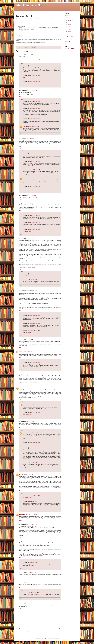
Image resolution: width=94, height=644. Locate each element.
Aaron (24, 77)
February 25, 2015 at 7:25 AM (35, 442)
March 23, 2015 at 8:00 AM (34, 463)
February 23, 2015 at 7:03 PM (30, 388)
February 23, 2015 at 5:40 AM (31, 290)
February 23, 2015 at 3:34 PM (35, 362)
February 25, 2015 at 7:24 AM (35, 412)
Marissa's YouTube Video (27, 414)
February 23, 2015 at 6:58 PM (35, 170)
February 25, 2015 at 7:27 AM (35, 230)
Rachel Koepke (26, 404)
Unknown (21, 351)
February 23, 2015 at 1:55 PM (31, 340)
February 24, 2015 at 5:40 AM (34, 404)
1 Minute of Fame (71, 33)
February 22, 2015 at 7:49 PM (31, 239)
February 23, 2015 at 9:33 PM (29, 474)
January (69, 39)
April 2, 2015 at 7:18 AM (34, 562)
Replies (22, 64)
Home (39, 629)
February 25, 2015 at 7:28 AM (35, 81)
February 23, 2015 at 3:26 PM (35, 109)
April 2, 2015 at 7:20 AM (34, 280)
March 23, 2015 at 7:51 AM (31, 573)
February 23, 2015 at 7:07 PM (34, 178)
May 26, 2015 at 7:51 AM (34, 593)
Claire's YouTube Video (27, 332)
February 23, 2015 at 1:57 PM (29, 351)
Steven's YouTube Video (27, 83)
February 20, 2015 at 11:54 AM (32, 203)
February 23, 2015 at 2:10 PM (35, 315)
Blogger (57, 638)
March (69, 30)
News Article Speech (71, 37)
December (69, 19)
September (70, 24)
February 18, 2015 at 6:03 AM (31, 90)
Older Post (59, 629)
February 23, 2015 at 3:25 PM (35, 215)
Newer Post (19, 629)
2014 (67, 41)
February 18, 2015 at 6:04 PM (35, 102)
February (69, 32)
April (69, 28)
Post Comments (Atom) (26, 631)
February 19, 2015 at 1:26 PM (31, 138)
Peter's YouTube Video (27, 231)
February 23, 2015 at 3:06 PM (35, 66)
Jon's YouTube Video (26, 276)
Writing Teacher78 (70, 48)
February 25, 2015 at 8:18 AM (31, 525)
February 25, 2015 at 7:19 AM (35, 76)
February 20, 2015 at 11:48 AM (32, 195)
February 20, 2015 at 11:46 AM (35, 153)
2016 (67, 15)
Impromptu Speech (71, 35)
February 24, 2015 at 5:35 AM (31, 515)
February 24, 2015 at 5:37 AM (34, 433)
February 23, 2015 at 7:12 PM (34, 127)
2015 (67, 17)
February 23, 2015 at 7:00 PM (35, 223)
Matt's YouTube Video (27, 444)
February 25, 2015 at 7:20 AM (35, 186)
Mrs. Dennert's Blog (30, 6)
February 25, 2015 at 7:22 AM (35, 274)
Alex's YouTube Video (27, 188)
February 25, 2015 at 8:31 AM (35, 448)
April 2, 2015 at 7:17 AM (31, 583)
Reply (20, 61)
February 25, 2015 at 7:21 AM (35, 331)
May (68, 26)
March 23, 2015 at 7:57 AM (34, 502)
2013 (67, 43)
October (69, 22)
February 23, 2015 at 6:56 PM (35, 118)
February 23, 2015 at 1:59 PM (35, 161)
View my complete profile (70, 50)
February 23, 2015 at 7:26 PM (35, 324)
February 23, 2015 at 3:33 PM (31, 374)
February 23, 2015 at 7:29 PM (31, 422)
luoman (49, 638)
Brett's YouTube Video (27, 498)
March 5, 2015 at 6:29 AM (31, 541)
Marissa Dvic (25, 127)
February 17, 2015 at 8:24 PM (31, 55)
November (70, 21)
